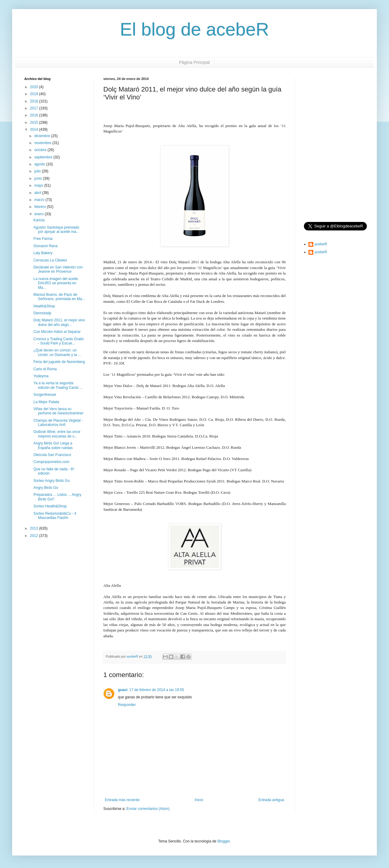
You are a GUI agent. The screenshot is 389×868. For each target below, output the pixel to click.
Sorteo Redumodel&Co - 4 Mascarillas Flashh (55, 516)
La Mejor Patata (46, 402)
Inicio (199, 800)
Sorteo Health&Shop (50, 506)
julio (38, 171)
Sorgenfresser (45, 395)
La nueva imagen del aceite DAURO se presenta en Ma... (56, 283)
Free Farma (43, 239)
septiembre (44, 157)
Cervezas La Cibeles (50, 260)
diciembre (43, 136)
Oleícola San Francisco (52, 455)
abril (38, 193)
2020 (35, 87)
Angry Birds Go (46, 488)
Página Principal (194, 62)
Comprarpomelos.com (51, 462)
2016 (35, 115)
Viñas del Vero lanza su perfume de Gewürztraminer (58, 411)
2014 (35, 130)
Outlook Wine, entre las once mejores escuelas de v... (57, 434)
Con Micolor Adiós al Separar (57, 332)
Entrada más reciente (122, 800)
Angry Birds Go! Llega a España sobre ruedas (53, 445)
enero (40, 214)
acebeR (321, 244)
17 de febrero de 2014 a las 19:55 (157, 690)
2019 (35, 94)
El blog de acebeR (194, 29)
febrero (41, 207)
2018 (35, 101)
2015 (35, 123)
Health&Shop (44, 306)
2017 (35, 108)
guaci (123, 690)
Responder (127, 705)
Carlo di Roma (45, 369)
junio (39, 178)
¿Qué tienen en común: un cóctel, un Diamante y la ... (57, 352)
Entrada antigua (271, 800)
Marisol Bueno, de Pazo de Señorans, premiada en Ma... (59, 297)
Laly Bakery (43, 253)
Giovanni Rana (45, 246)
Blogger (224, 841)
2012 (35, 536)
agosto (40, 164)
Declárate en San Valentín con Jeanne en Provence (58, 269)
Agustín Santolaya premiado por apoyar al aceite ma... (56, 230)
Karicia (39, 220)
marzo (40, 200)
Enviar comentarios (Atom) (148, 809)
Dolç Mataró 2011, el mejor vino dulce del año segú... (59, 322)
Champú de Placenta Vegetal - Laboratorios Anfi (58, 423)
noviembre (43, 143)
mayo (39, 185)
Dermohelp (42, 313)
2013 (35, 528)
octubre (41, 150)
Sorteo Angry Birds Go (52, 481)
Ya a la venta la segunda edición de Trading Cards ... (58, 385)
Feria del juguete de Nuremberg (59, 362)
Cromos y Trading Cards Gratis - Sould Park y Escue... (59, 341)
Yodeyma (41, 376)
